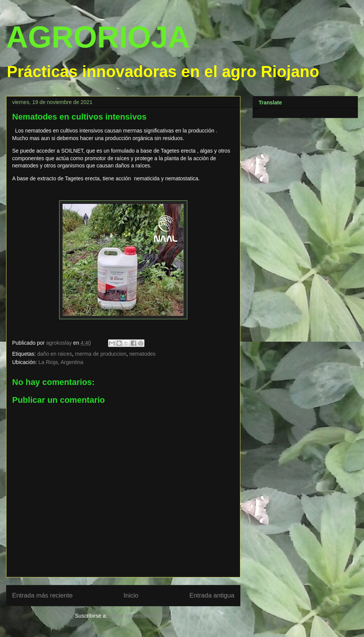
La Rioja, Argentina (61, 362)
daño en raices (55, 354)
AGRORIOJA (98, 37)
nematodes (142, 354)
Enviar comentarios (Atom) (140, 616)
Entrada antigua (212, 595)
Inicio (131, 595)
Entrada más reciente (42, 595)
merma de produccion (101, 354)
